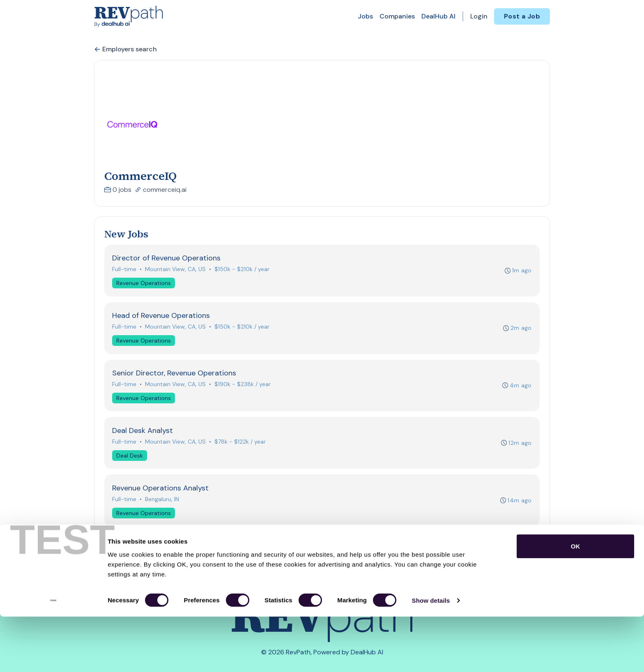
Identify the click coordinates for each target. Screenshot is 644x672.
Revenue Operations (144, 284)
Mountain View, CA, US (176, 270)
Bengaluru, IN (163, 505)
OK (576, 601)
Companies (397, 16)
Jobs (365, 16)
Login (479, 16)
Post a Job (522, 16)
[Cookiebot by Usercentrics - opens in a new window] (53, 656)
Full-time (125, 270)
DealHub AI (438, 16)
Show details (431, 656)
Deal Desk (130, 460)
